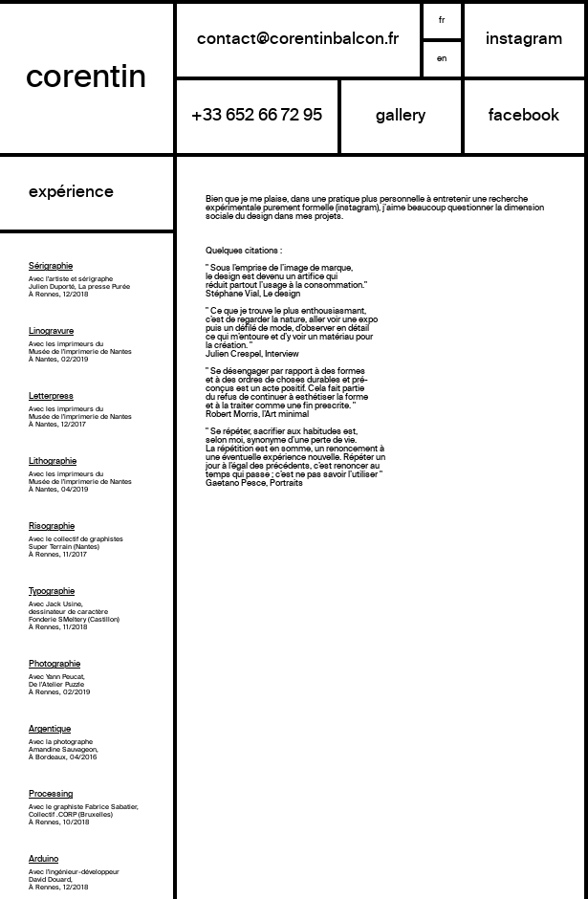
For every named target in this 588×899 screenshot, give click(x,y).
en (442, 59)
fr (442, 21)
